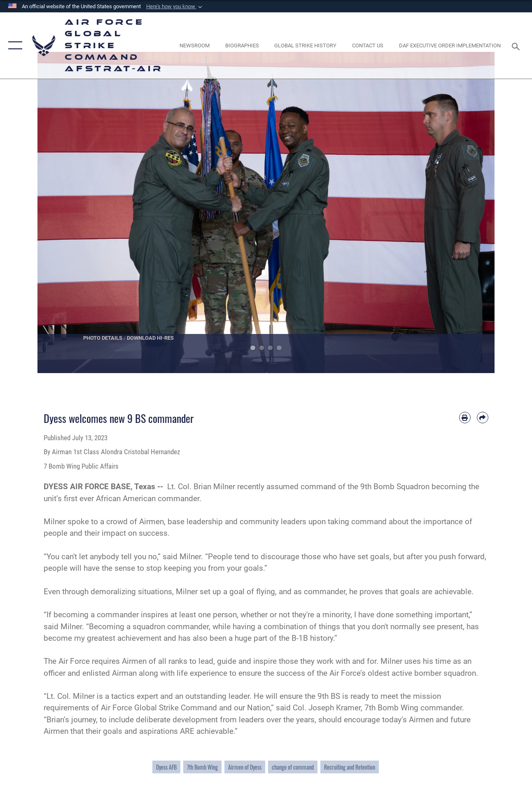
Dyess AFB (166, 767)
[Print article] (465, 418)
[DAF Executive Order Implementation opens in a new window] (450, 46)
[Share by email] (483, 418)
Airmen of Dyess (245, 767)
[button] (175, 7)
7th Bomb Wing (202, 767)
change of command (293, 767)
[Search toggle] (517, 46)
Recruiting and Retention (350, 767)
